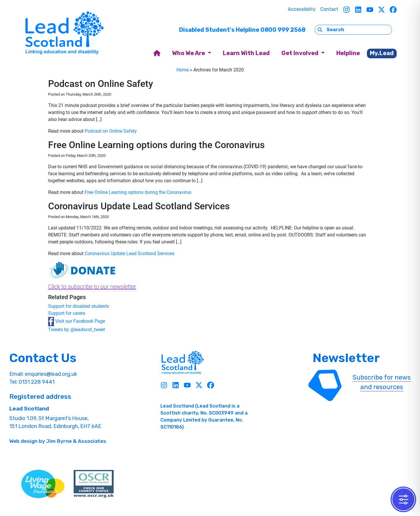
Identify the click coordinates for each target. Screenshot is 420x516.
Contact (329, 9)
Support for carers (67, 313)
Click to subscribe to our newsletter (92, 287)
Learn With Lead (246, 53)
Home (183, 70)
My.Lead (382, 53)
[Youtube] (370, 9)
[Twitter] (381, 9)
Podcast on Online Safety (111, 131)
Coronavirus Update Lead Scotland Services (129, 253)
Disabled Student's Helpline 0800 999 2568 (242, 30)
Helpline (348, 53)
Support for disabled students (79, 306)
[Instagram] (346, 9)
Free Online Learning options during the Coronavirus (138, 192)
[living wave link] (43, 484)
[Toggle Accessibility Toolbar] (403, 499)
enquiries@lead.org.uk (51, 374)
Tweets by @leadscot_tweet (77, 330)
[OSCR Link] (94, 484)
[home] (157, 53)
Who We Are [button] (189, 53)
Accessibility (302, 9)
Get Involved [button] (301, 53)
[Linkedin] (358, 9)
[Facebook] (393, 9)
